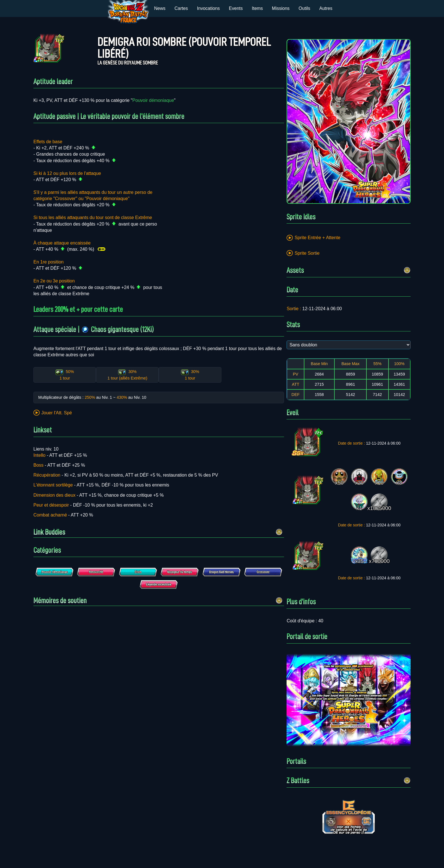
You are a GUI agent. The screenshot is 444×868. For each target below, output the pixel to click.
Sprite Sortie (307, 253)
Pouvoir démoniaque (153, 100)
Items (257, 8)
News (160, 8)
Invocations (208, 8)
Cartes (181, 8)
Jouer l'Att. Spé (57, 413)
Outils (305, 8)
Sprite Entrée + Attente (317, 238)
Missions (281, 8)
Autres (326, 8)
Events (236, 8)
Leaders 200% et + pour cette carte (78, 309)
